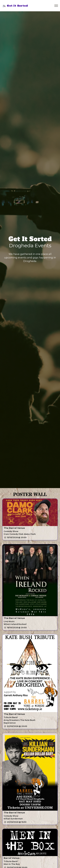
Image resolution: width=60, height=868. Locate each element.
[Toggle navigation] (56, 6)
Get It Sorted (15, 6)
